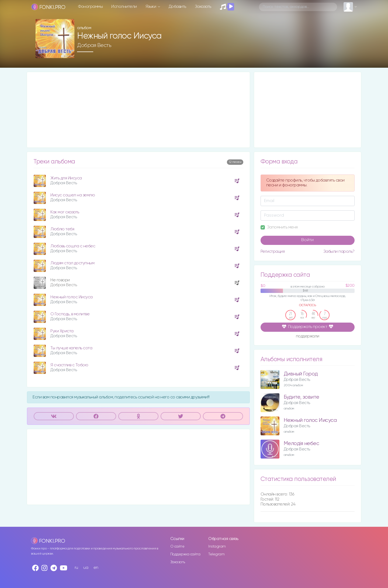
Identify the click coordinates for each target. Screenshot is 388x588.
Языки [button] (151, 7)
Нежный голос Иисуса (72, 297)
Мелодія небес (302, 444)
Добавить (177, 7)
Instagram (217, 546)
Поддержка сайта (185, 554)
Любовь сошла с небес (73, 246)
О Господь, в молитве (70, 314)
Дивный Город (301, 374)
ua (86, 568)
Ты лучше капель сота (71, 348)
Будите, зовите (302, 397)
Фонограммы (90, 7)
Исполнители (124, 7)
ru (76, 568)
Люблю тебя (62, 229)
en (96, 568)
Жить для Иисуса (66, 178)
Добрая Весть (94, 45)
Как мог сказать (65, 212)
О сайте (177, 546)
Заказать (203, 7)
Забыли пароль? (339, 252)
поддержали (308, 337)
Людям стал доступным (72, 263)
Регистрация (273, 252)
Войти (307, 240)
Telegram (216, 554)
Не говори (60, 280)
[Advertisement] (138, 110)
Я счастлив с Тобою (69, 365)
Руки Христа (62, 331)
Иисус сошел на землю (73, 195)
